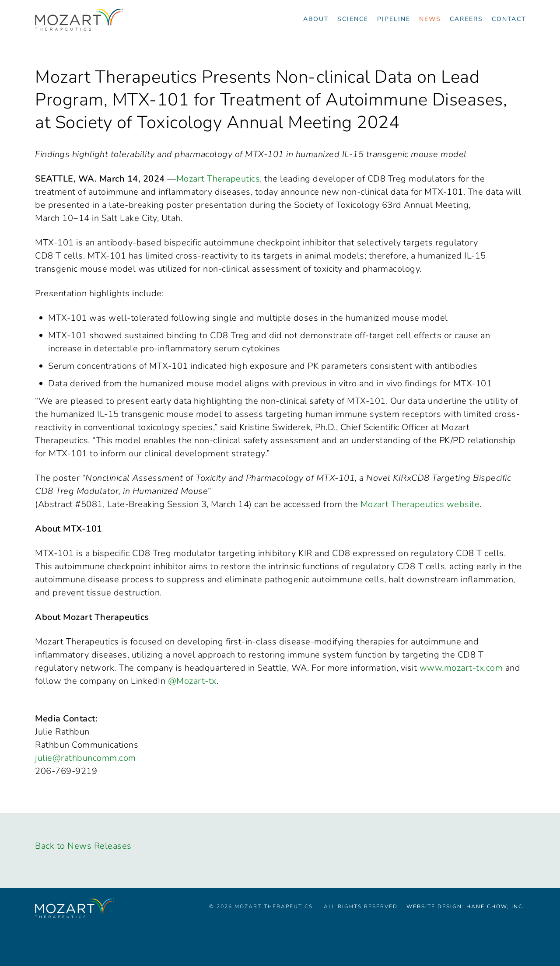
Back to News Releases (83, 846)
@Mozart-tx (192, 681)
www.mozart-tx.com (461, 668)
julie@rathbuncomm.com (86, 758)
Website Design (434, 906)
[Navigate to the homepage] (79, 20)
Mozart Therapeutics (218, 179)
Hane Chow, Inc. (496, 906)
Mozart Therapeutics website (420, 504)
